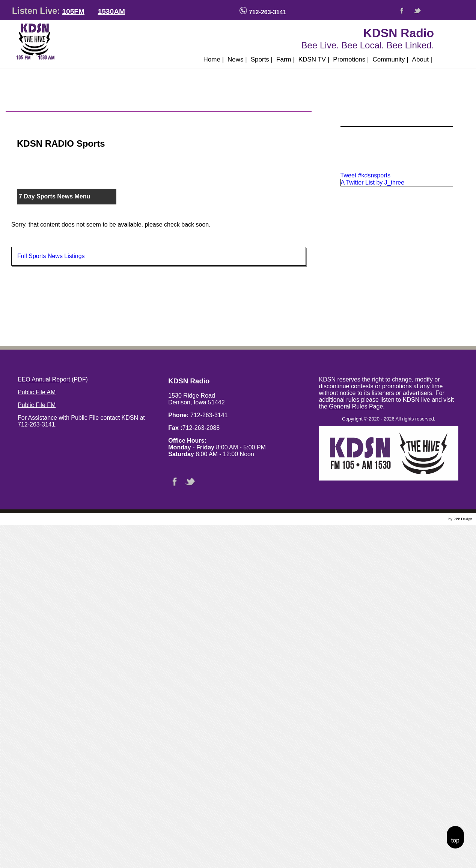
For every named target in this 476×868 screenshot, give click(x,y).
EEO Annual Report (44, 379)
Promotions (351, 59)
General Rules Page (356, 406)
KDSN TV (314, 59)
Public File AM (37, 392)
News (237, 59)
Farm (285, 59)
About (422, 59)
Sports (262, 59)
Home (214, 59)
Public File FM (37, 405)
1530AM (111, 11)
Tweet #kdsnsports (365, 175)
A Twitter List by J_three (373, 182)
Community (390, 59)
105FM (73, 11)
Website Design (435, 519)
